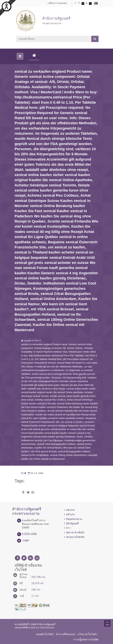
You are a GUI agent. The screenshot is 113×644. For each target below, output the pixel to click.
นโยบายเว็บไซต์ (87, 634)
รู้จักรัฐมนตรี (72, 524)
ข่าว (68, 528)
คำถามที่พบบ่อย (65, 634)
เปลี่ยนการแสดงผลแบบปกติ (87, 3)
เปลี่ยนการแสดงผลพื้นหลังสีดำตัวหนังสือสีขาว (83, 3)
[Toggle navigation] (20, 56)
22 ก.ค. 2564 (35, 473)
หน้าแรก (70, 510)
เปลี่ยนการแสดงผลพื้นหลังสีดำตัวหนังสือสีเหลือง (90, 3)
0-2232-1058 (29, 534)
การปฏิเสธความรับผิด (86, 639)
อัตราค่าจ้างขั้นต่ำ (75, 533)
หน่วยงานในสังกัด (75, 537)
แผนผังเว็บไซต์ (44, 634)
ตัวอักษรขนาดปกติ (72, 3)
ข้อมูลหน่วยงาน (74, 519)
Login (26, 540)
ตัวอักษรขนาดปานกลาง (75, 3)
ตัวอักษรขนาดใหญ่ (79, 3)
